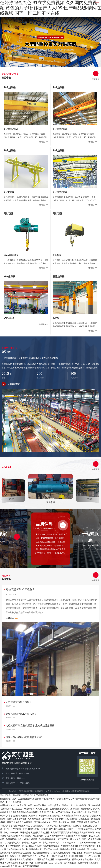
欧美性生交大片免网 (86, 846)
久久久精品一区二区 (71, 843)
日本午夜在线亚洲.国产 (83, 812)
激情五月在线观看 (73, 826)
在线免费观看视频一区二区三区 (54, 839)
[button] (43, 692)
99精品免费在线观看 (87, 863)
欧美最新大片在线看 (28, 816)
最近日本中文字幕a (17, 819)
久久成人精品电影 (55, 826)
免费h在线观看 (68, 846)
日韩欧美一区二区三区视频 (58, 812)
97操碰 (44, 829)
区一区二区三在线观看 (11, 829)
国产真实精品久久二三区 (46, 822)
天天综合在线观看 (23, 853)
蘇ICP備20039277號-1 (82, 791)
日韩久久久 (84, 819)
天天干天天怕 (25, 836)
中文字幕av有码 (11, 833)
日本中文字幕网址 (50, 819)
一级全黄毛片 (54, 805)
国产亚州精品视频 (31, 866)
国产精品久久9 (60, 856)
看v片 (49, 856)
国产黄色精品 (94, 805)
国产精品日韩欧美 (62, 816)
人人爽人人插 (42, 809)
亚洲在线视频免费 (69, 819)
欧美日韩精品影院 (31, 829)
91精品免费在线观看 (61, 853)
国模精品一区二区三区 (12, 809)
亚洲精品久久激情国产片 (33, 826)
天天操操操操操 (89, 843)
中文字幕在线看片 (51, 843)
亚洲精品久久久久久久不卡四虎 (65, 809)
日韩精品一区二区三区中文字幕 (44, 849)
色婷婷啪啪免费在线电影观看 (30, 812)
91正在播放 (77, 853)
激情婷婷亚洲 (64, 836)
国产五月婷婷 (76, 829)
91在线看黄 (29, 809)
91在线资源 (38, 836)
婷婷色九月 (67, 805)
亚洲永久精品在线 (31, 846)
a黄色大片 (23, 849)
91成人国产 (51, 836)
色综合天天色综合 (41, 853)
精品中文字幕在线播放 (83, 859)
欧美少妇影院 (80, 805)
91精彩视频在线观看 (50, 846)
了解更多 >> (43, 142)
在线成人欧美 (7, 853)
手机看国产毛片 (26, 863)
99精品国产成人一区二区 (34, 856)
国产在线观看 (43, 833)
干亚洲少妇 (16, 866)
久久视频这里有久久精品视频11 (21, 859)
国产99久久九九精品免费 (83, 816)
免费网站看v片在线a (16, 839)
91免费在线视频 (63, 859)
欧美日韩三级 (46, 816)
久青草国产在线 (25, 805)
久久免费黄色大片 (12, 843)
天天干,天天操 (56, 863)
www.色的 (5, 866)
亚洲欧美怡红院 (76, 856)
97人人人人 (75, 839)
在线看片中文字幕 (67, 822)
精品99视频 (32, 839)
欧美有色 (76, 836)
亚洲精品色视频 (28, 833)
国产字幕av (92, 849)
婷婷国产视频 (40, 805)
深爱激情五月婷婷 (86, 833)
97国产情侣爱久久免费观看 (20, 822)
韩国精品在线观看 (46, 859)
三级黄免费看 (84, 822)
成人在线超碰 (70, 863)
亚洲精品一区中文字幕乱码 (73, 849)
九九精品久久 (34, 819)
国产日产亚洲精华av (58, 829)
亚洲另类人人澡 (90, 826)
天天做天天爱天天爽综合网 (63, 833)
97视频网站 (15, 846)
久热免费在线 (41, 863)
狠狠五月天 (15, 856)
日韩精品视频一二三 (32, 843)
